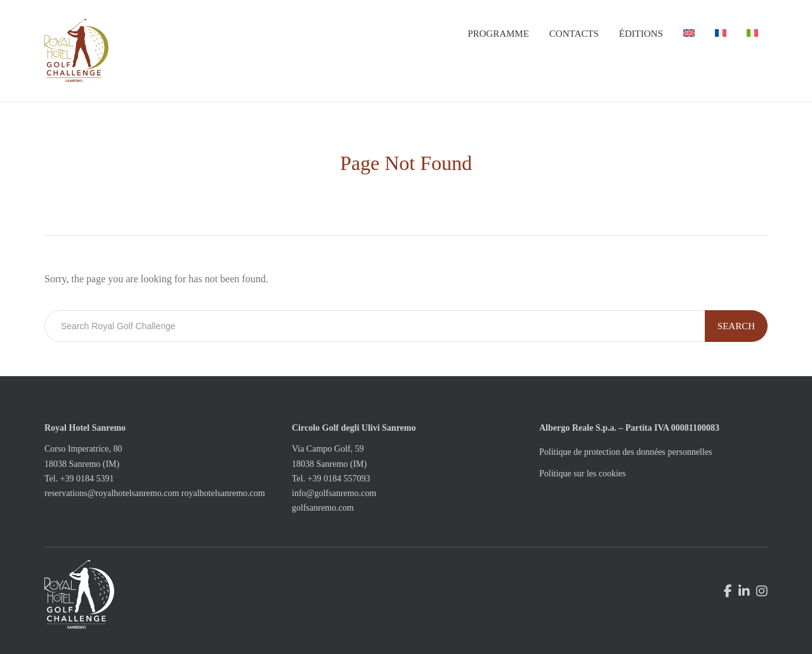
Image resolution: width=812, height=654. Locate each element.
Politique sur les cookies (583, 474)
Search (736, 326)
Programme (498, 34)
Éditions (641, 34)
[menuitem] (689, 34)
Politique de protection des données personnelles (626, 452)
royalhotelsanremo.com (223, 493)
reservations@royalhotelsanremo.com (112, 493)
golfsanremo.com (323, 508)
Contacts (574, 34)
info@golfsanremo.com (334, 493)
